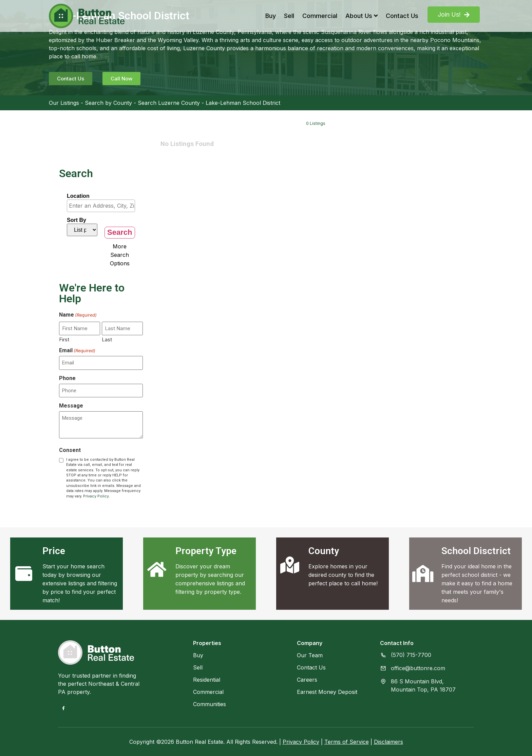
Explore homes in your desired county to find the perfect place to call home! (343, 575)
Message (71, 406)
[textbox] (103, 206)
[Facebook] (63, 708)
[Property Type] (157, 569)
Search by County (108, 103)
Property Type (206, 551)
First (64, 339)
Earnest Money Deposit (327, 692)
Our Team (310, 655)
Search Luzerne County (169, 103)
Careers (307, 680)
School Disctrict (476, 551)
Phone (67, 378)
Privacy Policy (96, 496)
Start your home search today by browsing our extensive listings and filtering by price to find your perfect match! (80, 583)
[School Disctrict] (423, 573)
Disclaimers (388, 742)
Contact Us (402, 16)
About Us (362, 16)
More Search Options (120, 255)
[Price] (24, 573)
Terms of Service (347, 742)
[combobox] (101, 206)
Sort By (77, 220)
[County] (290, 565)
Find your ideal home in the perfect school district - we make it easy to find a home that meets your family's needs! (477, 583)
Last (107, 339)
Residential (207, 680)
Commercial (320, 16)
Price (54, 551)
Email (77, 351)
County (324, 551)
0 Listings (316, 123)
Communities (210, 704)
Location (78, 196)
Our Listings (64, 103)
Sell (289, 16)
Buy (271, 16)
